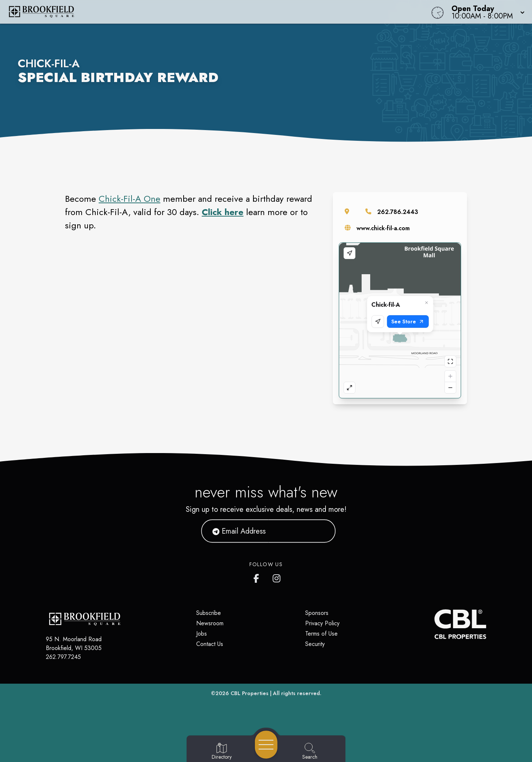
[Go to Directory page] (222, 752)
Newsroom (210, 623)
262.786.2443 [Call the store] (398, 212)
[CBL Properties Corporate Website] (434, 624)
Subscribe (209, 613)
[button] (486, 12)
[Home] (201, 12)
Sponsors (317, 613)
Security (315, 644)
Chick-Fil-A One (129, 199)
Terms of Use (321, 634)
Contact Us (210, 644)
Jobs (202, 634)
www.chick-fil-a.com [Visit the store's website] (383, 228)
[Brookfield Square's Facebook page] (258, 577)
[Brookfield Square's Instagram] (277, 577)
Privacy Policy (322, 623)
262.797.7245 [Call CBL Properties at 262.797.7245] (63, 657)
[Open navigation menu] (266, 745)
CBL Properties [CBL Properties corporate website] (250, 693)
